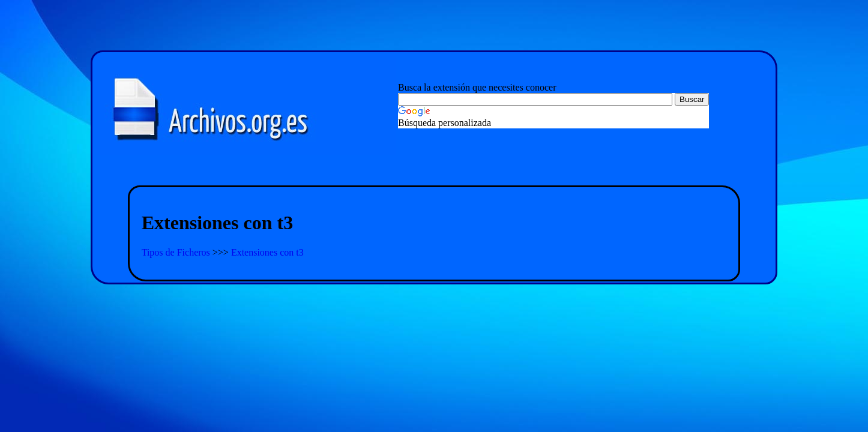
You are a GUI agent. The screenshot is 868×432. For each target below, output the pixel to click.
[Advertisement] (434, 171)
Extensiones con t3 (267, 252)
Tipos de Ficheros (177, 252)
